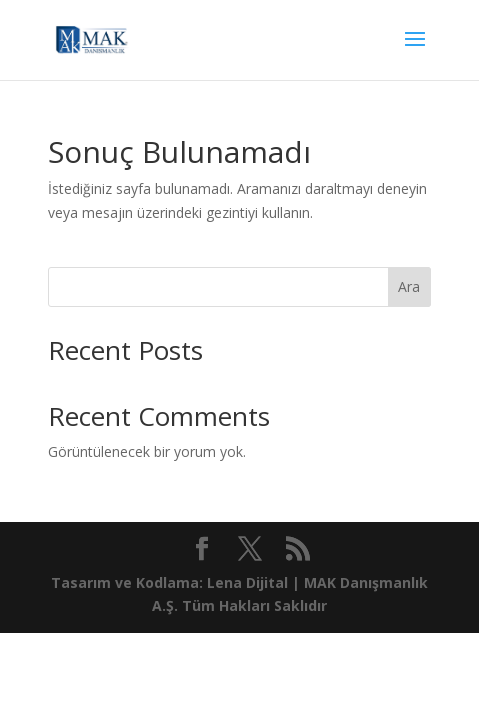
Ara (409, 286)
